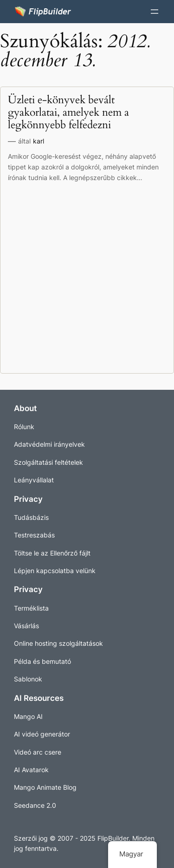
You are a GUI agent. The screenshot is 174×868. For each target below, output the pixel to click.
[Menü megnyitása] (155, 12)
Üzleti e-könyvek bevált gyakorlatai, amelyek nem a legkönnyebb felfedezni (68, 113)
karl (39, 141)
